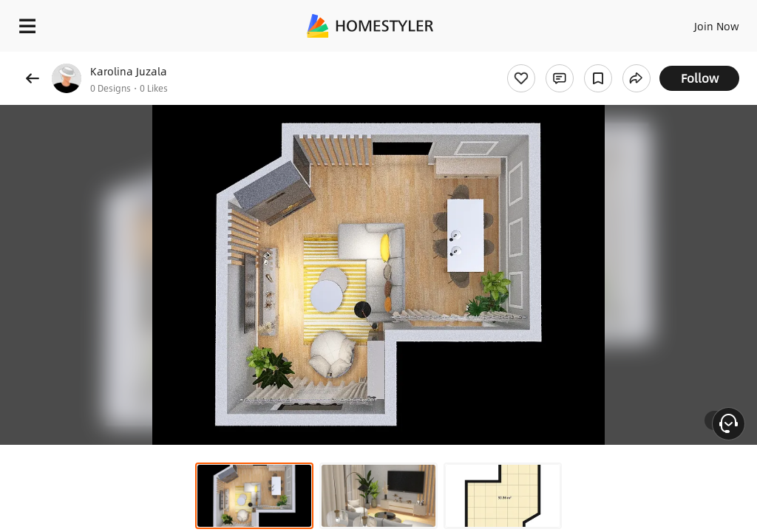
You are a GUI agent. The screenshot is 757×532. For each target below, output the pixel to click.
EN (697, 22)
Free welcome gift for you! (568, 59)
